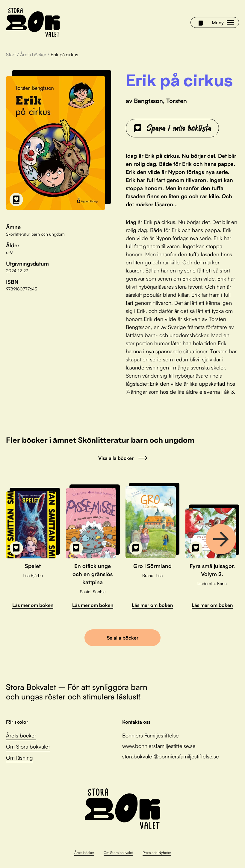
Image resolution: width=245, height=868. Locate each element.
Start (11, 54)
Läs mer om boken (33, 605)
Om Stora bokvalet (28, 746)
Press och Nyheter (157, 853)
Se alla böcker (123, 638)
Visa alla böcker (123, 458)
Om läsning (19, 758)
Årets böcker (33, 54)
